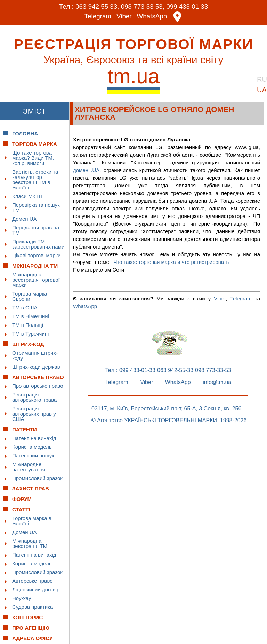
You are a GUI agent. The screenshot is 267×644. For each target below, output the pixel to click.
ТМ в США (25, 307)
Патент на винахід (34, 438)
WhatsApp (152, 17)
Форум (22, 499)
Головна (25, 133)
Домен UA (25, 218)
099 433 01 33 (188, 6)
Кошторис (27, 617)
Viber (124, 17)
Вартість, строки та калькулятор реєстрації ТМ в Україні (35, 179)
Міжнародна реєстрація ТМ (30, 543)
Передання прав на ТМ (36, 230)
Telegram (98, 17)
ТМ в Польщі (28, 325)
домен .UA (86, 170)
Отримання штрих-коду (35, 355)
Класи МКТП (27, 196)
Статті (21, 509)
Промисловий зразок (37, 478)
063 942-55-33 (175, 370)
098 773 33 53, (143, 6)
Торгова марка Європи (30, 296)
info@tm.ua (217, 382)
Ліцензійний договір (36, 589)
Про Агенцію (31, 627)
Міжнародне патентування (29, 466)
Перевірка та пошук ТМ (36, 207)
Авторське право (33, 580)
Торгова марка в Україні (32, 520)
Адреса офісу (32, 638)
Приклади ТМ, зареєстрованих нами (38, 244)
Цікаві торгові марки (36, 255)
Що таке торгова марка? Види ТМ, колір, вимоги (33, 158)
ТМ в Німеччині (31, 316)
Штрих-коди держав (36, 366)
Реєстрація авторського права (34, 397)
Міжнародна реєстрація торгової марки (36, 279)
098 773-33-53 (213, 370)
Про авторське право (38, 386)
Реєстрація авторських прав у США (34, 413)
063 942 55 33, (97, 6)
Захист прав (31, 488)
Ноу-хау (22, 598)
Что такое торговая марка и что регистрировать (171, 262)
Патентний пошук (33, 455)
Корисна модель (32, 446)
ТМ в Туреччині (30, 333)
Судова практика (33, 607)
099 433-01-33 (137, 370)
